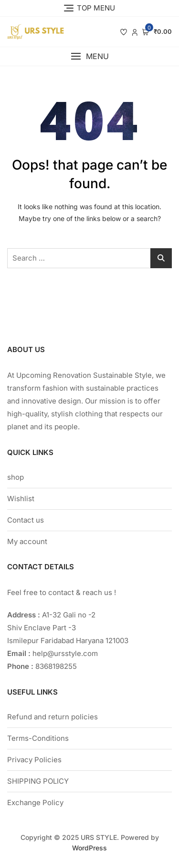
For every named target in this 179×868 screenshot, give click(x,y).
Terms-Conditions (38, 738)
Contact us (26, 520)
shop (16, 477)
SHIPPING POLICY (38, 781)
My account (27, 541)
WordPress (89, 848)
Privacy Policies (34, 760)
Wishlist (21, 499)
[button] (89, 56)
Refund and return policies (53, 717)
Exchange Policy (35, 802)
